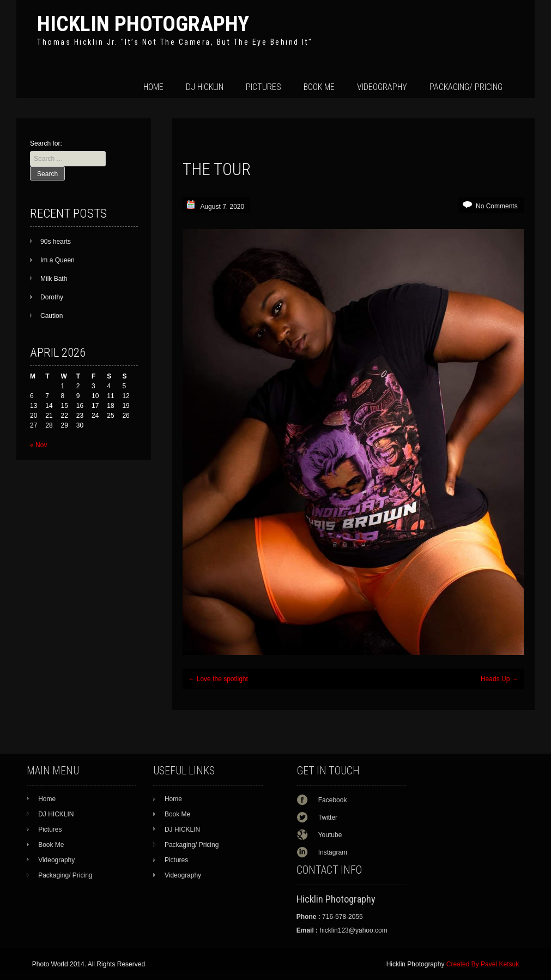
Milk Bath (54, 279)
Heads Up (499, 679)
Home (153, 87)
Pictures (264, 87)
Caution (52, 316)
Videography (382, 87)
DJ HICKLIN (205, 87)
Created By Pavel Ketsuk (483, 964)
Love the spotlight (218, 679)
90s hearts (56, 242)
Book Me (319, 87)
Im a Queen (57, 260)
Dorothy (52, 297)
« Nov (38, 445)
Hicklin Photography (143, 24)
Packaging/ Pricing (466, 87)
